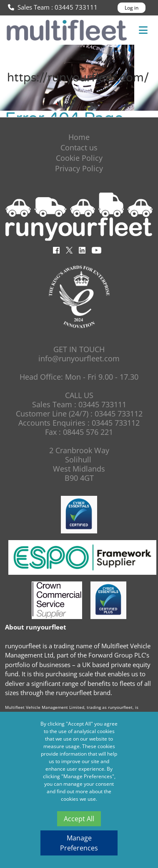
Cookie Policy (79, 158)
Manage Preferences (79, 843)
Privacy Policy (79, 168)
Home (79, 137)
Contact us (79, 147)
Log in (132, 8)
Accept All (79, 819)
